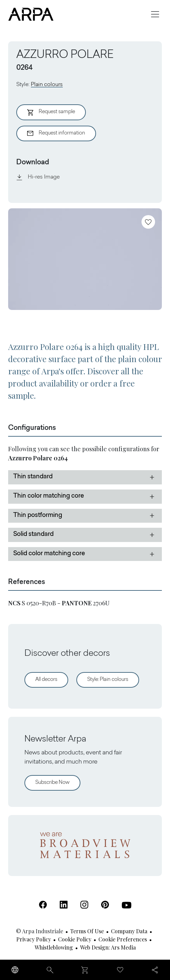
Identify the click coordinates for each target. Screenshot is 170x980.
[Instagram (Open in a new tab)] (84, 905)
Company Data (129, 931)
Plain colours (47, 85)
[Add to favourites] (148, 222)
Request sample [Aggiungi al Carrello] (51, 112)
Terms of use (87, 931)
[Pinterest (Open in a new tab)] (105, 905)
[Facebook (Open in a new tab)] (43, 905)
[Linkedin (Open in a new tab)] (64, 905)
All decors (46, 680)
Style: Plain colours (108, 680)
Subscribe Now (52, 783)
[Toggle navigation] (155, 14)
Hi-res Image (38, 177)
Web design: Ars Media (108, 947)
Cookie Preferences (123, 939)
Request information (56, 133)
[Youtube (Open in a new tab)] (127, 905)
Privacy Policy (34, 939)
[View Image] (85, 259)
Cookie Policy (75, 939)
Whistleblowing (54, 947)
